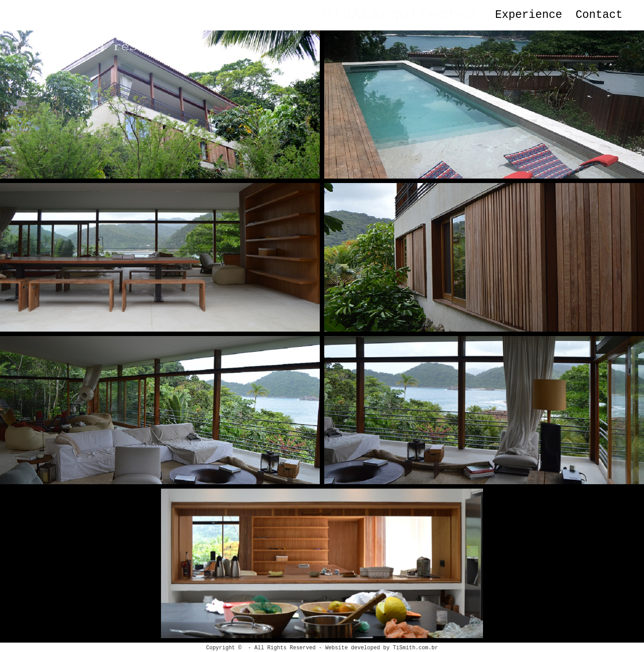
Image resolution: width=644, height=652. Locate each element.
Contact (599, 15)
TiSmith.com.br (415, 648)
